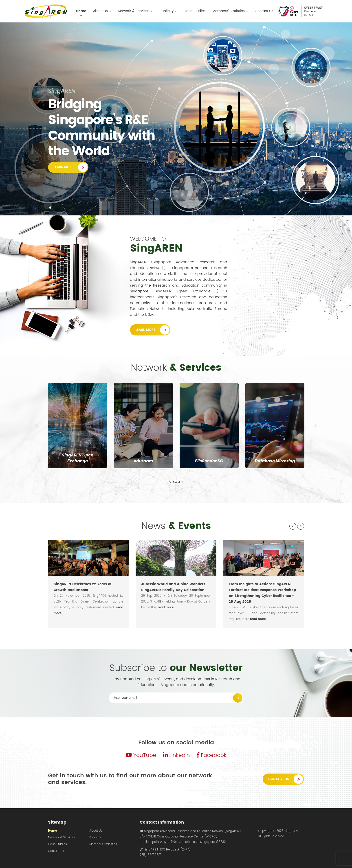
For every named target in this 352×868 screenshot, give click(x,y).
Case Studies (57, 844)
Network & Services (62, 838)
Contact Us (279, 779)
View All (176, 482)
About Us (96, 831)
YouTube (141, 755)
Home (53, 831)
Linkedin (176, 755)
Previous (37, 425)
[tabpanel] (176, 119)
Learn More (64, 170)
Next (315, 425)
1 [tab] (50, 208)
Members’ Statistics (103, 844)
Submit (238, 698)
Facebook (211, 755)
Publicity (95, 838)
